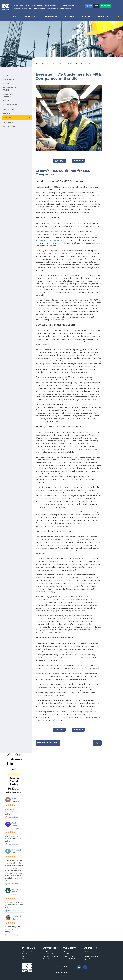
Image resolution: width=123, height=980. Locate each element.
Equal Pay (88, 959)
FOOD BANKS (8, 122)
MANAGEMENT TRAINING (9, 95)
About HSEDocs (49, 954)
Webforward (61, 972)
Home (45, 951)
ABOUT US (86, 16)
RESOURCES (8, 118)
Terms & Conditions (51, 956)
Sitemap (25, 959)
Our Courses (27, 951)
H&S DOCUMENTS (51, 16)
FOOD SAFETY (9, 79)
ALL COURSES (9, 101)
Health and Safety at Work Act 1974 (51, 232)
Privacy (87, 951)
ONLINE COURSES (31, 16)
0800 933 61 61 (68, 6)
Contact (46, 959)
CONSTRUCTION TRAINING (9, 89)
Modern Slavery (90, 954)
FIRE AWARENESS (10, 84)
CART (89, 6)
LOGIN (96, 6)
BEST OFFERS (70, 16)
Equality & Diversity (91, 956)
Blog (43, 63)
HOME (16, 16)
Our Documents (29, 954)
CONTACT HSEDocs (104, 16)
